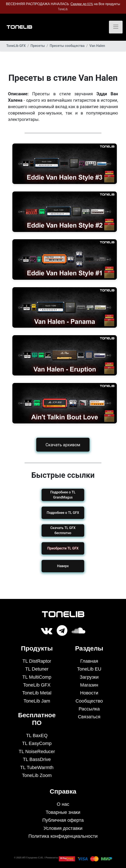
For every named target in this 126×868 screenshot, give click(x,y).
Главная (89, 661)
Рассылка (89, 709)
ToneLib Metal (37, 693)
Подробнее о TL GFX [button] (63, 513)
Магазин (89, 685)
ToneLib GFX (37, 685)
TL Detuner (37, 669)
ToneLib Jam (37, 701)
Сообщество (89, 701)
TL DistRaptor (37, 661)
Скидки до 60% (82, 4)
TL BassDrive (37, 759)
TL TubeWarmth (37, 767)
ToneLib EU (89, 669)
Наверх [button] (63, 566)
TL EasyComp (37, 743)
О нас (63, 804)
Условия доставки (63, 828)
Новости (89, 693)
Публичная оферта (63, 820)
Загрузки (89, 677)
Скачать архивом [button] (63, 445)
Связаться (89, 717)
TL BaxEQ (37, 735)
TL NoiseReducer (37, 751)
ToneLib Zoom (37, 775)
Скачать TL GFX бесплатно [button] (63, 530)
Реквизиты (52, 858)
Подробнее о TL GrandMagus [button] (63, 495)
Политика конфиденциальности (63, 836)
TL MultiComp (37, 677)
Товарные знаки (63, 812)
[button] (63, 548)
